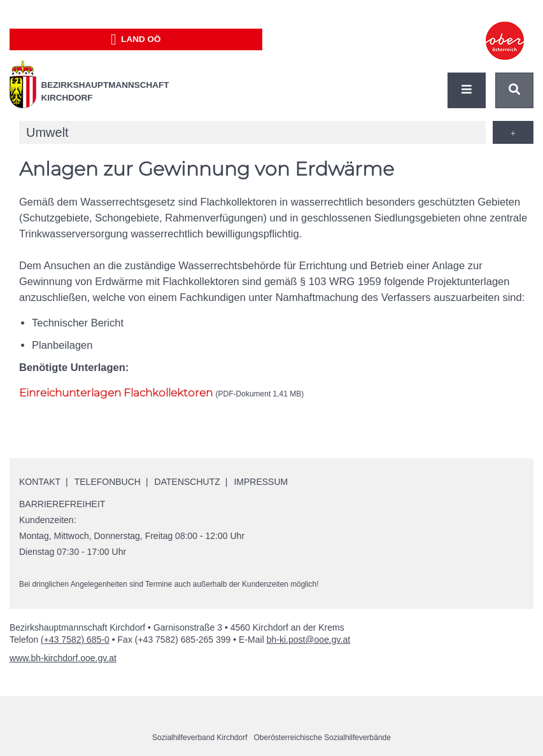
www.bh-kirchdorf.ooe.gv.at (63, 658)
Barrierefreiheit (62, 504)
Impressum (261, 482)
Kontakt (40, 482)
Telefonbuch (108, 482)
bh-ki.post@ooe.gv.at (308, 640)
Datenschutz (187, 482)
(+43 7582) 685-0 (75, 640)
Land (136, 39)
